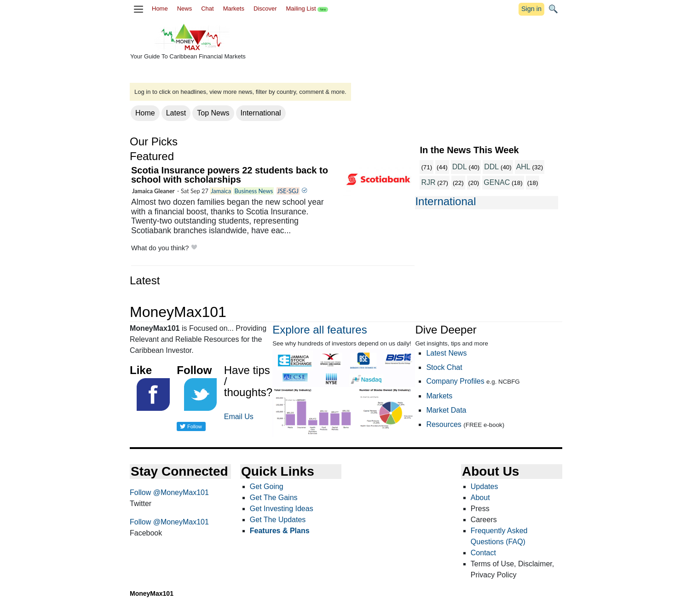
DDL (460, 167)
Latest (176, 113)
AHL (523, 167)
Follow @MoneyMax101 (169, 492)
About (480, 498)
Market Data (446, 410)
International (261, 113)
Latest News (446, 353)
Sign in (531, 9)
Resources (444, 424)
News (185, 9)
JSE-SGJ (288, 191)
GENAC (497, 182)
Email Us (239, 417)
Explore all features (320, 330)
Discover (265, 9)
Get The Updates (278, 520)
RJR (428, 182)
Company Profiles (455, 381)
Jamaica (221, 191)
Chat (207, 9)
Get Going (267, 486)
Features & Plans (280, 531)
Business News (254, 191)
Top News (213, 113)
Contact (483, 553)
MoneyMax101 (152, 593)
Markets (234, 9)
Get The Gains (274, 498)
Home (160, 9)
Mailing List (307, 9)
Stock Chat (444, 367)
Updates (484, 486)
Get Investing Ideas (282, 509)
